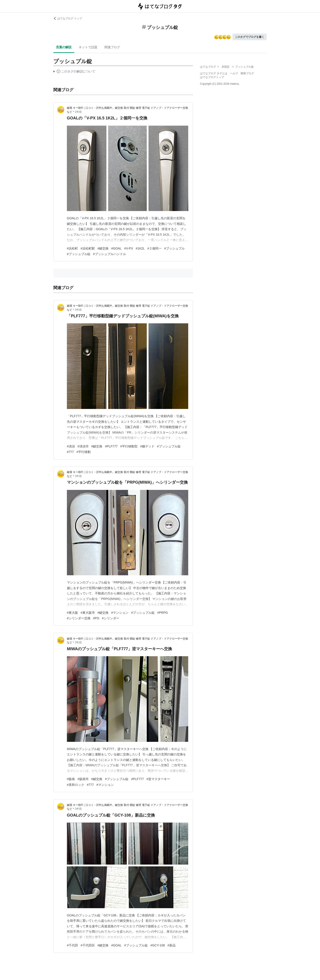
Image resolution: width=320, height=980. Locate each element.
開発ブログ (247, 73)
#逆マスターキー (158, 779)
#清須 (71, 446)
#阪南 (71, 779)
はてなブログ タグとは (214, 73)
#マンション (120, 613)
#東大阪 (72, 613)
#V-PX (129, 248)
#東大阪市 (88, 613)
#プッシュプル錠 (79, 254)
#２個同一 (154, 248)
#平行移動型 (129, 446)
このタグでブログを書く (250, 37)
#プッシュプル (174, 248)
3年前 (78, 310)
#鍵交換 (103, 248)
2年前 (78, 112)
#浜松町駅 (88, 248)
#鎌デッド (147, 446)
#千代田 (72, 945)
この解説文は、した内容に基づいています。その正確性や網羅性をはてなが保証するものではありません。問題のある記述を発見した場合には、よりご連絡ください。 (74, 72)
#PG (96, 618)
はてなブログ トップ (68, 18)
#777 (70, 452)
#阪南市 (83, 779)
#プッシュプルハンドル (110, 254)
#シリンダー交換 (79, 618)
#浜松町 (72, 248)
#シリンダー (111, 618)
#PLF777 (111, 446)
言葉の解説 (64, 47)
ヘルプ (234, 73)
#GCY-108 (158, 945)
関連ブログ (112, 47)
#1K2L (140, 248)
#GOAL (116, 248)
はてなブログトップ (212, 77)
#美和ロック (76, 785)
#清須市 (83, 446)
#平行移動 (84, 452)
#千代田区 (88, 945)
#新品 (172, 945)
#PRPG (163, 613)
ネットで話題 (88, 47)
